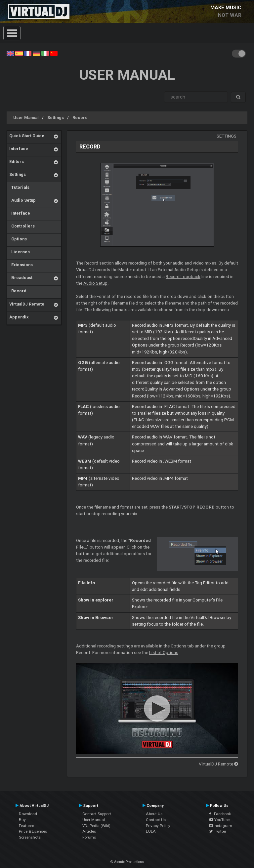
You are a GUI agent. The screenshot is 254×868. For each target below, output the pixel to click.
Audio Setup (22, 200)
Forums (89, 837)
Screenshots (30, 837)
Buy (22, 820)
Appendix (19, 317)
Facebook (220, 814)
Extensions (21, 265)
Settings (56, 118)
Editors (17, 162)
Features (26, 826)
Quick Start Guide (27, 136)
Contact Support (97, 814)
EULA (151, 831)
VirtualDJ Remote (27, 304)
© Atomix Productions (127, 862)
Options (18, 239)
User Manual (26, 118)
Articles (89, 831)
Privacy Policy (158, 826)
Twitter (218, 831)
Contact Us (156, 820)
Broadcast (21, 278)
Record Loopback (183, 277)
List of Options (164, 653)
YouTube (219, 820)
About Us (154, 814)
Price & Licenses (33, 831)
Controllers (22, 226)
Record (80, 118)
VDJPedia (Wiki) (96, 826)
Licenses (20, 252)
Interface (19, 149)
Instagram (221, 826)
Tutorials (19, 187)
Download (28, 814)
